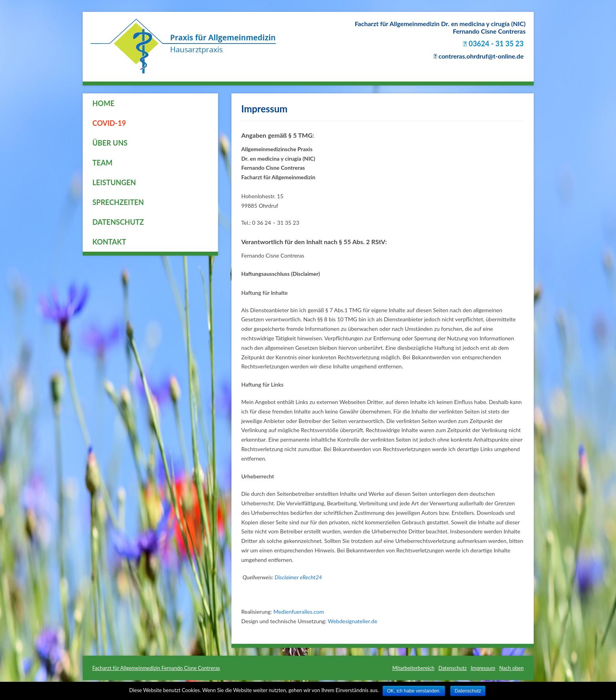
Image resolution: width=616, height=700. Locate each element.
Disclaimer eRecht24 (298, 577)
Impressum (483, 668)
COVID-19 (109, 123)
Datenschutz (118, 222)
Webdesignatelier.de (353, 621)
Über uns (110, 143)
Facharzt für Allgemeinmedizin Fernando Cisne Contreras (156, 668)
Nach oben (512, 668)
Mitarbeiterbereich (413, 668)
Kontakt (109, 242)
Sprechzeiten (118, 202)
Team (103, 163)
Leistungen (114, 182)
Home (104, 103)
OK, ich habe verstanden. (414, 691)
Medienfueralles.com (299, 612)
